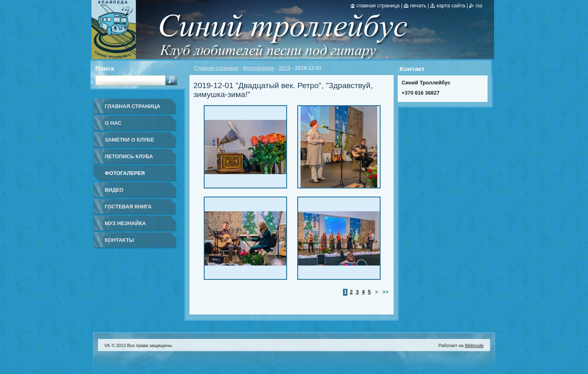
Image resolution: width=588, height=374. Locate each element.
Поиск (105, 68)
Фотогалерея (258, 68)
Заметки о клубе (130, 140)
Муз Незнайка (126, 223)
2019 (284, 68)
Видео (114, 190)
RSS (479, 6)
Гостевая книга (128, 207)
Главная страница (216, 68)
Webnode (474, 345)
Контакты (120, 240)
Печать (418, 6)
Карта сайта (451, 6)
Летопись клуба (129, 156)
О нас (113, 123)
